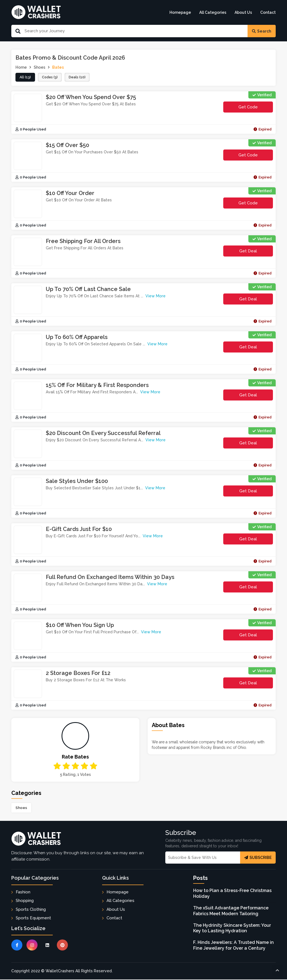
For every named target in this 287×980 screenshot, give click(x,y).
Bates (58, 67)
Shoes (21, 808)
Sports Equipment (33, 918)
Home (21, 67)
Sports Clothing (31, 910)
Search (262, 31)
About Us (243, 12)
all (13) (26, 78)
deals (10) (80, 78)
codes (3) (51, 78)
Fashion (23, 893)
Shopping (25, 901)
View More (156, 297)
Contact (268, 12)
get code (253, 109)
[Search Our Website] (134, 31)
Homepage (180, 12)
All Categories (213, 12)
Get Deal (248, 252)
